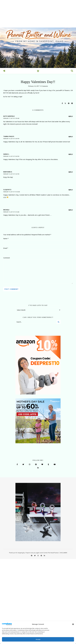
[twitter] (35, 556)
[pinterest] (41, 556)
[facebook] (32, 556)
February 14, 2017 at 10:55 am (12, 192)
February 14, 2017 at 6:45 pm (11, 139)
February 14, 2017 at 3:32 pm (11, 174)
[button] (73, 624)
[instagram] (38, 556)
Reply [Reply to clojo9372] (71, 190)
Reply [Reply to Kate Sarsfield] (71, 116)
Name (6, 238)
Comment (7, 258)
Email (6, 248)
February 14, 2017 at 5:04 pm (11, 156)
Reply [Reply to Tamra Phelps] (71, 137)
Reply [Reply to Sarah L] (71, 154)
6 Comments (44, 86)
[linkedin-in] (44, 556)
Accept (38, 639)
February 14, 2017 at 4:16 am (11, 212)
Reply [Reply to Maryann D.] (71, 172)
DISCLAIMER (64, 553)
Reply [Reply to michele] (71, 210)
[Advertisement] (38, 14)
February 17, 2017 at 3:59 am (11, 118)
